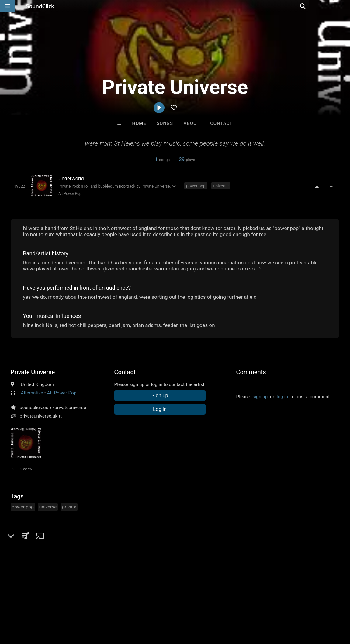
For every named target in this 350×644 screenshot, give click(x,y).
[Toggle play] (19, 186)
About (191, 123)
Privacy (145, 608)
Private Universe (33, 372)
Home (139, 123)
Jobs (83, 608)
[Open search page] (344, 6)
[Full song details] (332, 186)
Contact (221, 123)
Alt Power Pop (70, 194)
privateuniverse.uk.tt (41, 416)
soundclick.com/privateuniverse (53, 408)
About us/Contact (54, 608)
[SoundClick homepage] (40, 6)
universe (221, 185)
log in (282, 397)
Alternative (32, 393)
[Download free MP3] (317, 186)
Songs (165, 123)
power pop (196, 185)
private (69, 507)
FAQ (26, 608)
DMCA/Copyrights (113, 608)
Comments (251, 372)
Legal (164, 608)
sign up (260, 397)
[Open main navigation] (8, 6)
